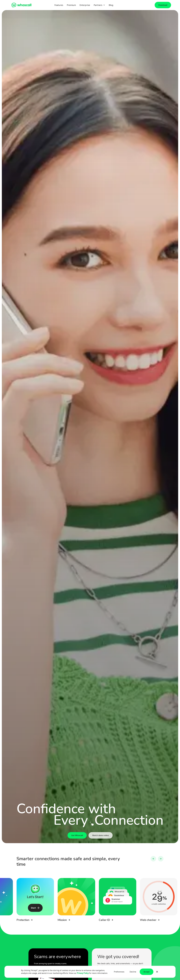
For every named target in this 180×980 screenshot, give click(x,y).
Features (59, 5)
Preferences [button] (119, 972)
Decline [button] (133, 972)
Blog (111, 5)
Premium (71, 5)
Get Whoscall (77, 835)
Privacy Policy (83, 973)
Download (163, 5)
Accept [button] (147, 972)
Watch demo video (101, 835)
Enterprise (85, 5)
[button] (99, 5)
